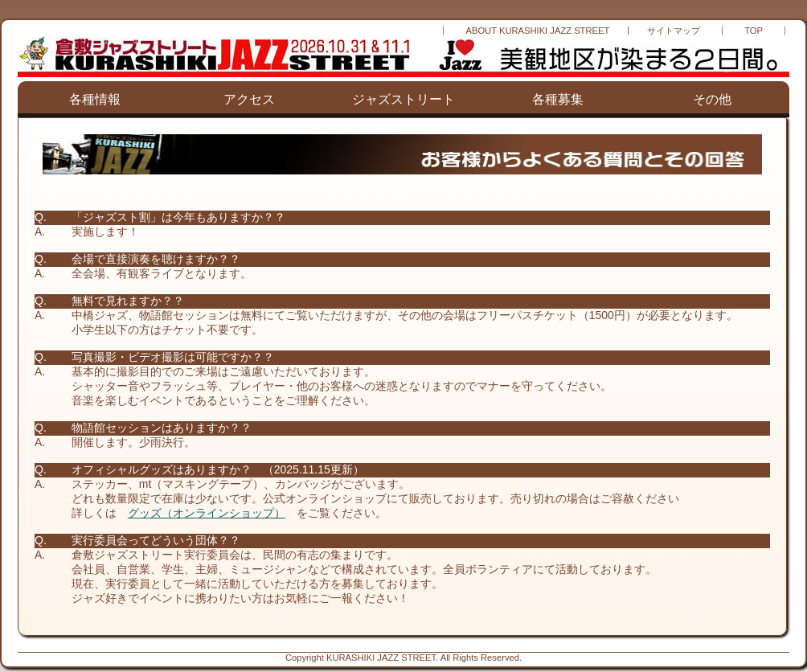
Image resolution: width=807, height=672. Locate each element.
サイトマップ (674, 31)
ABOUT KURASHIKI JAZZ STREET (537, 31)
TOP (754, 31)
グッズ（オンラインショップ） (207, 513)
